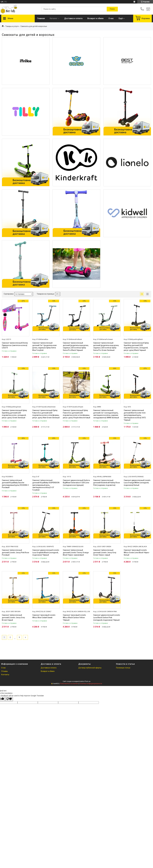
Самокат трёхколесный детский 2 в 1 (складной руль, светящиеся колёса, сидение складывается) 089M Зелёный (106, 414)
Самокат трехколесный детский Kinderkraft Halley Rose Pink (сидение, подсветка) (107, 483)
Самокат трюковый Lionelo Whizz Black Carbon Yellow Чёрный (74, 617)
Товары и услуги (12, 26)
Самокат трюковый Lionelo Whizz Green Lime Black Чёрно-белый (137, 552)
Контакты (5, 675)
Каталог (54, 18)
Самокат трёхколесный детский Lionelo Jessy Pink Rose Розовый (15, 552)
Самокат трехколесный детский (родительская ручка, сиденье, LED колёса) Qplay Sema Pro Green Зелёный (106, 347)
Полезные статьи (123, 668)
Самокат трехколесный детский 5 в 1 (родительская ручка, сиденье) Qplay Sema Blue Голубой (44, 347)
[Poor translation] (9, 699)
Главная (41, 18)
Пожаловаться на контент (69, 684)
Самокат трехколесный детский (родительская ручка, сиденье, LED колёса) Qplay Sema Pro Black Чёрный (76, 347)
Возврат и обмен (95, 18)
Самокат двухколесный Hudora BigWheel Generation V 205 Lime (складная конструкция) (76, 483)
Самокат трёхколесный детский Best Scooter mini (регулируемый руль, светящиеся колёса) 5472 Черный (135, 415)
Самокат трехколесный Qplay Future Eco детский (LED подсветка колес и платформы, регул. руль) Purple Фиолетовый (76, 414)
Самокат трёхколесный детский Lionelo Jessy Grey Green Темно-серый (105, 552)
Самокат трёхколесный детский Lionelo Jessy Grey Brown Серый (13, 617)
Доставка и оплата (73, 18)
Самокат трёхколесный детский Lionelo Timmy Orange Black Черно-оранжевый (76, 552)
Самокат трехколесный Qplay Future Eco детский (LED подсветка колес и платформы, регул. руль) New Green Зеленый (46, 414)
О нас (111, 18)
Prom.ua (88, 681)
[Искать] (112, 9)
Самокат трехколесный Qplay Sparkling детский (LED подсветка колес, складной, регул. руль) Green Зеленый (14, 414)
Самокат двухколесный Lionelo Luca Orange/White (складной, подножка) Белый (137, 483)
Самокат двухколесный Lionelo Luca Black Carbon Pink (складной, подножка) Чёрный (107, 617)
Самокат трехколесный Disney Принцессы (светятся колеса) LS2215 (15, 345)
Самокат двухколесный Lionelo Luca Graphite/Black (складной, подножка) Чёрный (46, 552)
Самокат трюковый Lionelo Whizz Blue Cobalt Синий (44, 616)
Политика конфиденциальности (91, 684)
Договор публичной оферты (90, 668)
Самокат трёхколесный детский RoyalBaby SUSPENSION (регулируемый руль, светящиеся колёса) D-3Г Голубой (46, 485)
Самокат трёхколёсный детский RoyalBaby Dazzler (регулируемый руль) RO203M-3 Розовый (15, 484)
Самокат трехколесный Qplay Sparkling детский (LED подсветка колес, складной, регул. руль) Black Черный (136, 347)
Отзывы (4, 671)
